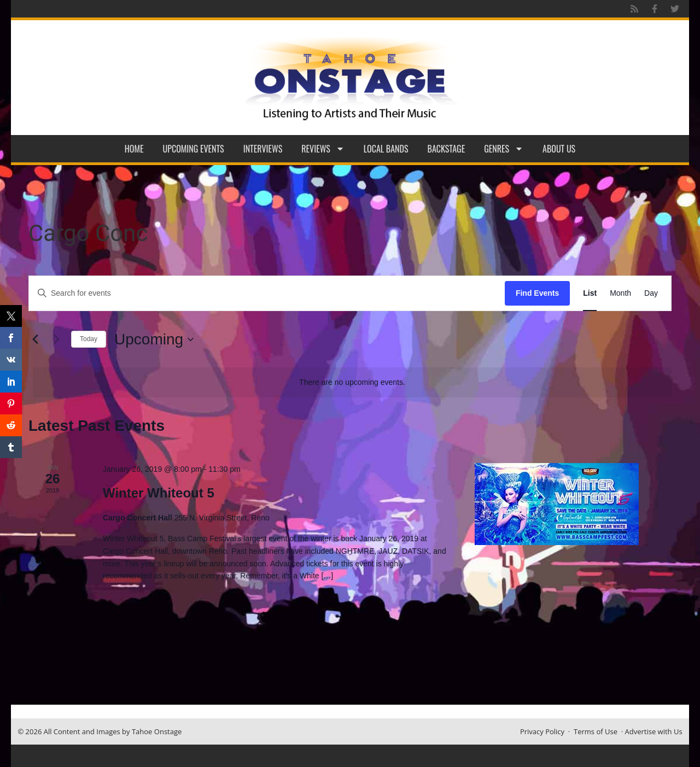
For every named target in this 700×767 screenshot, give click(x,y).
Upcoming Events (194, 149)
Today (89, 339)
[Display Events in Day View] (651, 293)
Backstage (447, 149)
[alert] (352, 382)
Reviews (323, 149)
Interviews (263, 149)
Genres (504, 149)
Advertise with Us (654, 731)
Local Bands (386, 149)
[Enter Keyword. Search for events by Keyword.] (267, 293)
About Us (559, 149)
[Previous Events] (35, 339)
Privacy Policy (542, 731)
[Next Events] (56, 339)
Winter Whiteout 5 (159, 493)
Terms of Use (596, 731)
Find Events (537, 293)
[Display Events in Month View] (620, 293)
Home (134, 149)
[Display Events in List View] (590, 293)
